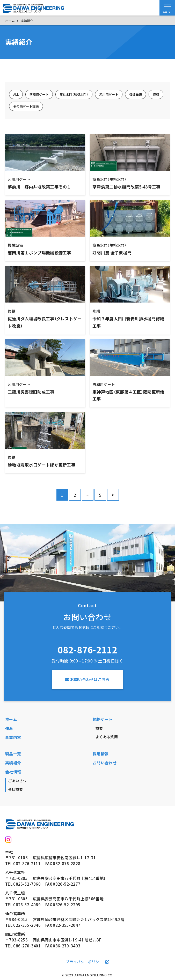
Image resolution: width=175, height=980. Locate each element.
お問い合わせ (105, 763)
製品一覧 (13, 754)
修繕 (156, 94)
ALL (16, 94)
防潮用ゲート (39, 94)
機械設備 (136, 94)
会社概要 (15, 789)
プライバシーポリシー (84, 962)
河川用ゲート (109, 94)
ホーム (11, 719)
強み (9, 728)
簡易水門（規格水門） (74, 94)
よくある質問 (107, 737)
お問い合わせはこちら (87, 680)
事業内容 (13, 737)
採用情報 (101, 754)
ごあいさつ (17, 781)
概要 (99, 728)
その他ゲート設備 (26, 106)
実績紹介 (13, 763)
